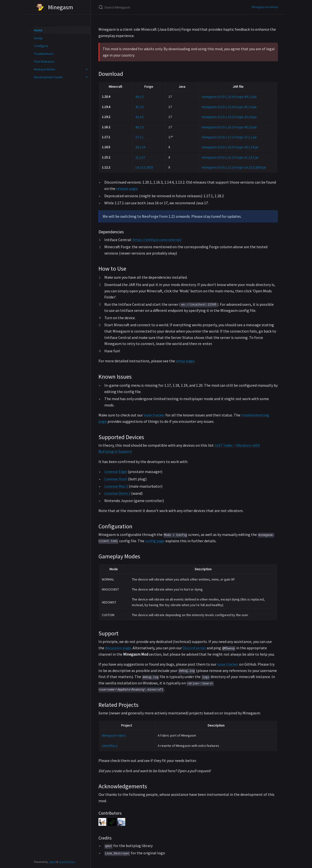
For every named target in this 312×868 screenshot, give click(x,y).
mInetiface (110, 746)
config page (155, 541)
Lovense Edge (116, 472)
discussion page (118, 648)
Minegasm (54, 7)
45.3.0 (139, 107)
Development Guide (48, 77)
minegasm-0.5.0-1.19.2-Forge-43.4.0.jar (229, 117)
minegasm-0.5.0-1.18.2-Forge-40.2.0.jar (229, 127)
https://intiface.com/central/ (157, 240)
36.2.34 (140, 147)
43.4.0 (139, 117)
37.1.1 (139, 137)
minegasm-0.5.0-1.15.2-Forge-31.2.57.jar (230, 157)
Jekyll (52, 862)
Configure (41, 46)
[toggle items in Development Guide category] (87, 77)
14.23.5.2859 (144, 167)
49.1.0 (139, 97)
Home (38, 30)
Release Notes (45, 69)
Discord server (194, 648)
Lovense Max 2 (116, 486)
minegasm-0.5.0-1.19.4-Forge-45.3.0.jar (229, 107)
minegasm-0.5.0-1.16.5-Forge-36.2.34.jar (230, 147)
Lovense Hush (116, 479)
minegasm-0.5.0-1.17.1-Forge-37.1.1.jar (229, 137)
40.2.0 (139, 127)
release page (127, 188)
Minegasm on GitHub (265, 7)
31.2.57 (140, 157)
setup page (185, 361)
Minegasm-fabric (114, 735)
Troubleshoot (44, 54)
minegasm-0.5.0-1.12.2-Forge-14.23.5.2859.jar (234, 167)
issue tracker (154, 415)
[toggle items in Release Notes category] (87, 69)
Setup (38, 38)
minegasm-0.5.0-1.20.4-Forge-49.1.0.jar (229, 97)
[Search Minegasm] (156, 7)
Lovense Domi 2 (117, 493)
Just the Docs (67, 862)
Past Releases (44, 61)
